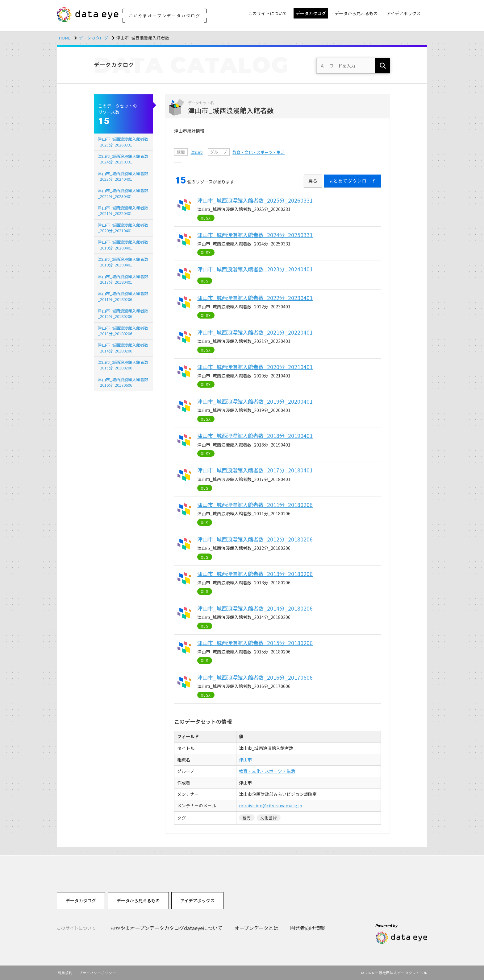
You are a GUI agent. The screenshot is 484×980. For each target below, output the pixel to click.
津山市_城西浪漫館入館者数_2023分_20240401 (123, 176)
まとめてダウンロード (353, 181)
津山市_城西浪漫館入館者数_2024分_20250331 (123, 159)
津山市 (197, 152)
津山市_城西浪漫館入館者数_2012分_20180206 (123, 313)
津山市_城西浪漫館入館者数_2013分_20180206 (123, 331)
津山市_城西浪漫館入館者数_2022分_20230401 (123, 193)
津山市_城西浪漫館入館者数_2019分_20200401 (123, 245)
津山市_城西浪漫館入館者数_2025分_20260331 (123, 142)
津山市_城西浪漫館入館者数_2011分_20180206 (123, 296)
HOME (65, 38)
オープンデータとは (256, 928)
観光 (247, 818)
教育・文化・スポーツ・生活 (259, 152)
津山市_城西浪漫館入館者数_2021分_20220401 (123, 210)
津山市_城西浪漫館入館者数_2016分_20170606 (123, 382)
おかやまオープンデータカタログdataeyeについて (166, 928)
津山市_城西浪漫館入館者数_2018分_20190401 (123, 262)
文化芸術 (269, 818)
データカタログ (94, 38)
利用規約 (65, 973)
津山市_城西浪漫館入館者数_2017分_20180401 (123, 279)
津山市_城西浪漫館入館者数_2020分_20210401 (123, 228)
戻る (313, 181)
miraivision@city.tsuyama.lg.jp (271, 805)
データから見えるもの (138, 900)
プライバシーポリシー (98, 973)
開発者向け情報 (307, 928)
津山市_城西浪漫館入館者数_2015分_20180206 (123, 365)
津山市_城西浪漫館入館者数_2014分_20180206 (123, 348)
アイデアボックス (197, 900)
